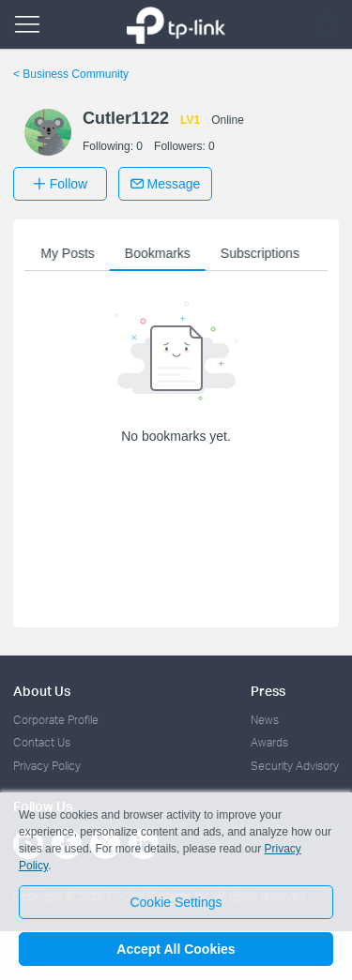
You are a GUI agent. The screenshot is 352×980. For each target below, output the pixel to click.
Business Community (71, 74)
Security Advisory (295, 766)
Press (268, 691)
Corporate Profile (56, 720)
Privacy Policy (47, 766)
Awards (269, 742)
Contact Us (42, 742)
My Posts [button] (70, 253)
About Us (42, 691)
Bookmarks (160, 253)
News (265, 720)
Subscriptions (262, 253)
